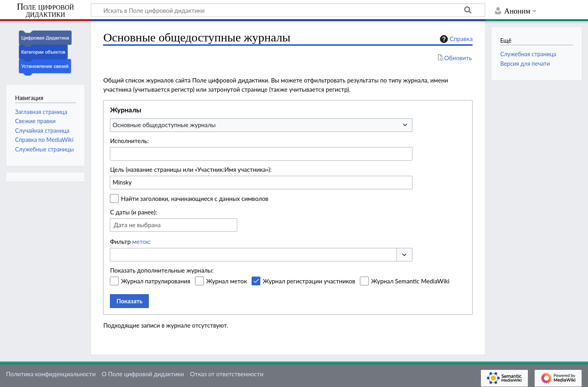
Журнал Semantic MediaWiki (410, 281)
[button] (404, 255)
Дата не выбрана (137, 225)
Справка (455, 39)
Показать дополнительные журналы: (162, 270)
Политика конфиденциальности (51, 374)
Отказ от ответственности (227, 374)
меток (141, 242)
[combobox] (261, 125)
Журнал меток (227, 281)
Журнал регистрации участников (309, 281)
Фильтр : (130, 242)
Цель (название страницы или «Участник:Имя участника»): (191, 169)
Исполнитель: (129, 141)
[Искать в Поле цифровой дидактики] (288, 10)
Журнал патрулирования (156, 281)
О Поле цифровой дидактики (143, 374)
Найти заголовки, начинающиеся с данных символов (195, 198)
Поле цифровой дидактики (45, 11)
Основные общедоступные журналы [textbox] (164, 125)
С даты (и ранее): (133, 212)
